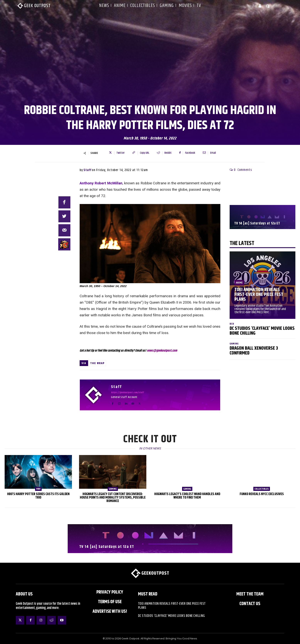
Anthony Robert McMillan (101, 183)
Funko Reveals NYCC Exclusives (262, 494)
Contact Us (250, 604)
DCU (232, 324)
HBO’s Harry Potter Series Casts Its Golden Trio (38, 496)
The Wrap (97, 363)
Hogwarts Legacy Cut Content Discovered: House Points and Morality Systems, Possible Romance (113, 498)
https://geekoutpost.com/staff (127, 393)
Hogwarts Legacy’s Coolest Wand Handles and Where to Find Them (187, 496)
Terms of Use (110, 602)
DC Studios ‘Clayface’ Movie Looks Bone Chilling (262, 331)
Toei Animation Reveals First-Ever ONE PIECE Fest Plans (259, 295)
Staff (87, 170)
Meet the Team (250, 594)
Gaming (234, 344)
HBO (38, 489)
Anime (239, 283)
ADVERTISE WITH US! (110, 611)
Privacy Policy (110, 592)
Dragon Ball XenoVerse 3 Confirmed (254, 351)
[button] (268, 6)
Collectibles (262, 489)
